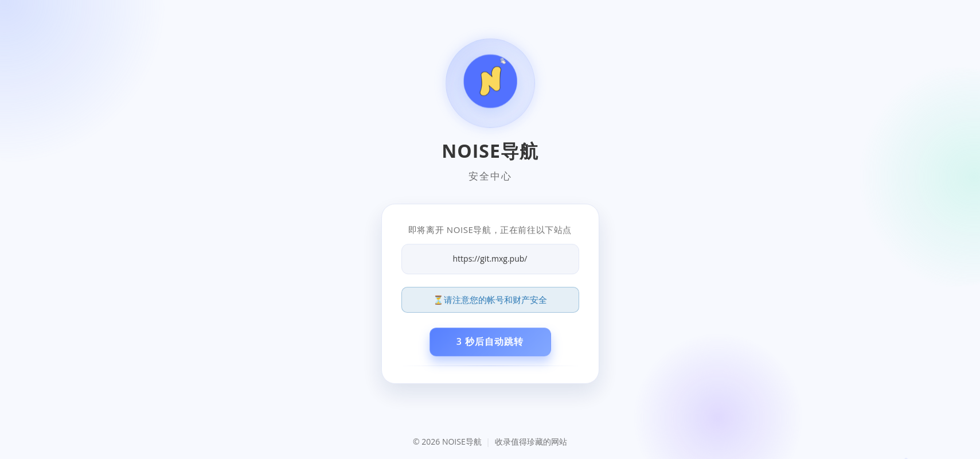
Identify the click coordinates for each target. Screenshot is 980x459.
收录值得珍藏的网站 (531, 442)
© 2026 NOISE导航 (448, 442)
